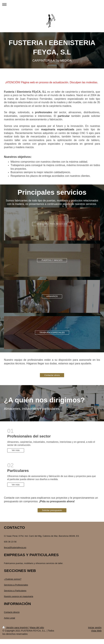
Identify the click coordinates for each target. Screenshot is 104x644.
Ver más (16, 450)
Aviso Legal (9, 618)
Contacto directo (12, 612)
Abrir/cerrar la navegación (52, 4)
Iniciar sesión (95, 628)
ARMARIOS (52, 296)
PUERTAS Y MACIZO (52, 260)
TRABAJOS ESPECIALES (52, 333)
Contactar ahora (52, 375)
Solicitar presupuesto (52, 510)
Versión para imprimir (15, 628)
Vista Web (96, 631)
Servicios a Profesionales (16, 585)
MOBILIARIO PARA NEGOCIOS (52, 224)
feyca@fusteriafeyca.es (15, 547)
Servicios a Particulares (15, 591)
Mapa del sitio (37, 628)
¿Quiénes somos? (13, 579)
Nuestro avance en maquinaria (19, 596)
